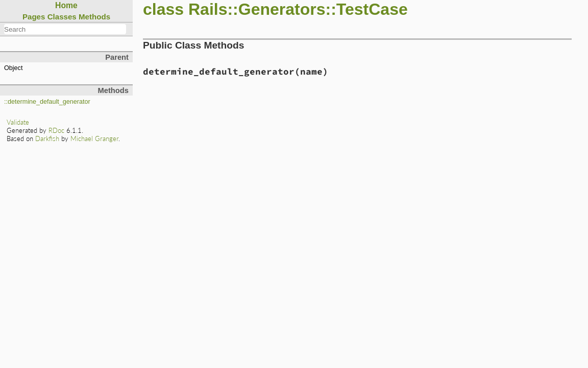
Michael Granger (94, 139)
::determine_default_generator (47, 102)
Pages (34, 17)
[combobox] (65, 29)
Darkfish (47, 139)
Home (66, 5)
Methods (94, 17)
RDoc (56, 130)
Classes (62, 17)
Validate (18, 122)
